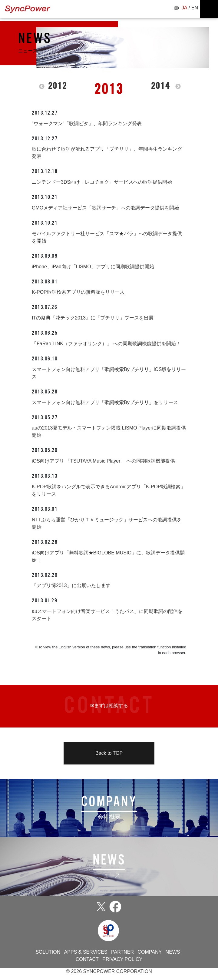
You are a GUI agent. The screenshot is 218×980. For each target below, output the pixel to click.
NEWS (173, 952)
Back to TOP (109, 753)
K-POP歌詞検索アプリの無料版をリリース (78, 292)
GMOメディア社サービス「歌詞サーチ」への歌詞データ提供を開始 (105, 208)
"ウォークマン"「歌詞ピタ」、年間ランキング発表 (87, 124)
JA (185, 8)
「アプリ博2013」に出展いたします (71, 585)
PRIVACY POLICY (122, 959)
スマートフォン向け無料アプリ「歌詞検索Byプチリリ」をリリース (105, 402)
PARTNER (122, 952)
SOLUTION (48, 952)
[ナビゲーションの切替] (209, 9)
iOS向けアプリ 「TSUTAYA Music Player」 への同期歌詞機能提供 (103, 461)
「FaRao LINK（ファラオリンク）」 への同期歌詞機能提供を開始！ (106, 344)
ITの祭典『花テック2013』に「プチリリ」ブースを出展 (93, 318)
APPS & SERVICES (86, 952)
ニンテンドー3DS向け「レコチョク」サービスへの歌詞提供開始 (102, 182)
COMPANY (150, 952)
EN (195, 8)
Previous (42, 87)
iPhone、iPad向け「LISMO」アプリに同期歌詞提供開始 (93, 267)
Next (178, 87)
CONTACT (87, 959)
